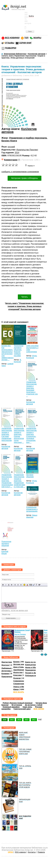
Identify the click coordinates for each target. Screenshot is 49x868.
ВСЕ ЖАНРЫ (19, 692)
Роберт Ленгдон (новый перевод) (18, 703)
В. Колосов (18, 361)
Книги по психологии (35, 662)
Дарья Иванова (32, 516)
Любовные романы (10, 668)
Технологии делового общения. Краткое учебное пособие (19, 351)
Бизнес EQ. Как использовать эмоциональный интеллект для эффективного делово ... (8, 353)
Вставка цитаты (34, 585)
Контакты (32, 852)
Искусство (18, 672)
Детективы (6, 671)
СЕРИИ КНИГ (25, 43)
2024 (19, 720)
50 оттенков (17, 705)
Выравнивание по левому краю (15, 585)
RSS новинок (20, 852)
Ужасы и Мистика (21, 687)
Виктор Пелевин (20, 634)
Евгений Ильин (5, 552)
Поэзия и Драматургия (35, 673)
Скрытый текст (31, 585)
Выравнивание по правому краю (21, 585)
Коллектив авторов (31, 403)
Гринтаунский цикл (22, 709)
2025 (12, 720)
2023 (26, 720)
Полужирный (3, 585)
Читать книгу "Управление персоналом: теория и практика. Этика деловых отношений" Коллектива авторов (24, 306)
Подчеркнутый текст (9, 585)
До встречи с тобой (34, 705)
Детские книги (20, 664)
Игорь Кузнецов (32, 357)
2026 (5, 720)
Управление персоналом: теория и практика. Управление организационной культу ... (7, 481)
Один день (27, 707)
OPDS (10, 852)
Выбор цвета (27, 585)
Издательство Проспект (27, 150)
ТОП (26, 38)
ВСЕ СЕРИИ (39, 709)
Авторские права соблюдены (24, 178)
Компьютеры (31, 665)
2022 (34, 720)
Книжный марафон (11, 707)
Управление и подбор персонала (28, 138)
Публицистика (32, 676)
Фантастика (7, 662)
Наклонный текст (6, 585)
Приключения (8, 677)
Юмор (16, 689)
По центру (18, 585)
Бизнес (17, 662)
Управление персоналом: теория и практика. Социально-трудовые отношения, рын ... (32, 435)
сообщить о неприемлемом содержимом (20, 172)
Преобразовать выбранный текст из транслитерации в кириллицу (36, 585)
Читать (24, 297)
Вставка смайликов (24, 585)
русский (11, 147)
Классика (17, 675)
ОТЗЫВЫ (10, 43)
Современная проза (22, 681)
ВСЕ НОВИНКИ (12, 38)
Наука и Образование (35, 667)
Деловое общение (30, 476)
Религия (17, 678)
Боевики (5, 674)
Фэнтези (5, 665)
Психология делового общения (6, 544)
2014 (17, 153)
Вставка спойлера (39, 585)
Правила (41, 852)
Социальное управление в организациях (32, 509)
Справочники (19, 684)
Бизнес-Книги (9, 141)
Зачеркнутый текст (12, 585)
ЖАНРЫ (37, 38)
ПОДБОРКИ (11, 48)
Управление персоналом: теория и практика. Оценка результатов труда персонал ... (19, 435)
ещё (40, 719)
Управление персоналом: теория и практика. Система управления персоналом (7, 434)
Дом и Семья (19, 667)
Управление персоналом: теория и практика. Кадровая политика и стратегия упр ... (32, 389)
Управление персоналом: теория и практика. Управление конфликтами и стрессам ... (19, 481)
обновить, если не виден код (15, 610)
